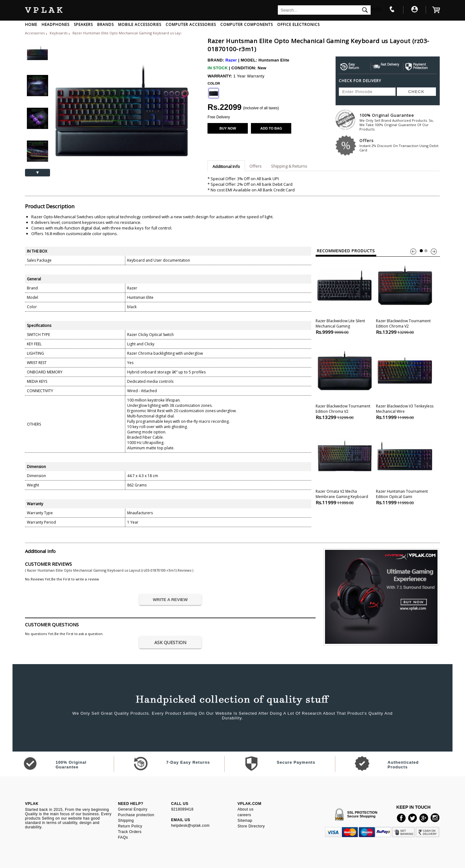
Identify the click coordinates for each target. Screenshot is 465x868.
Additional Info (226, 166)
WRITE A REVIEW (170, 600)
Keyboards (59, 33)
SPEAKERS (83, 25)
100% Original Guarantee (400, 122)
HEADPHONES (55, 25)
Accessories (35, 33)
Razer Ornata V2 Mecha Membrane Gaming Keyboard (345, 466)
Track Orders (130, 832)
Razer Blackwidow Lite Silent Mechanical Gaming (345, 296)
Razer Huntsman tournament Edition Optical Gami (405, 466)
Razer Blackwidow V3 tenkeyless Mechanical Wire (405, 381)
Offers (400, 145)
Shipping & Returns (289, 166)
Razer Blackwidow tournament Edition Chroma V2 (405, 296)
